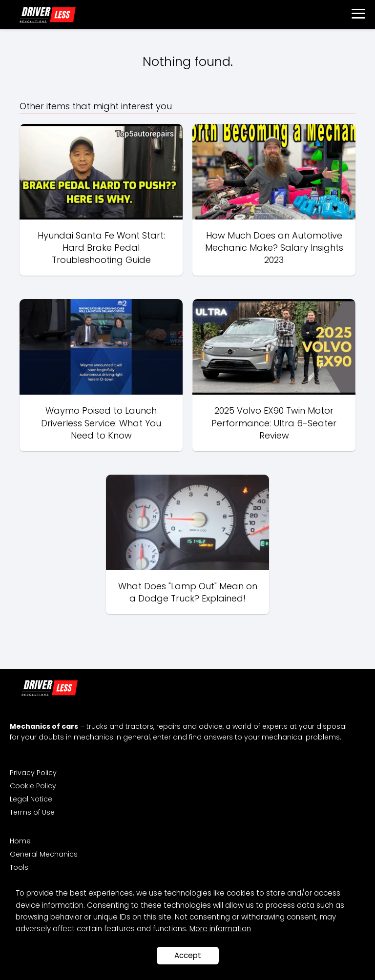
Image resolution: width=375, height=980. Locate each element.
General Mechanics (44, 854)
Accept (188, 955)
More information (220, 929)
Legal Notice (31, 799)
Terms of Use (32, 812)
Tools (19, 867)
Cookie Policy (33, 786)
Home (20, 841)
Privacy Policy (33, 773)
